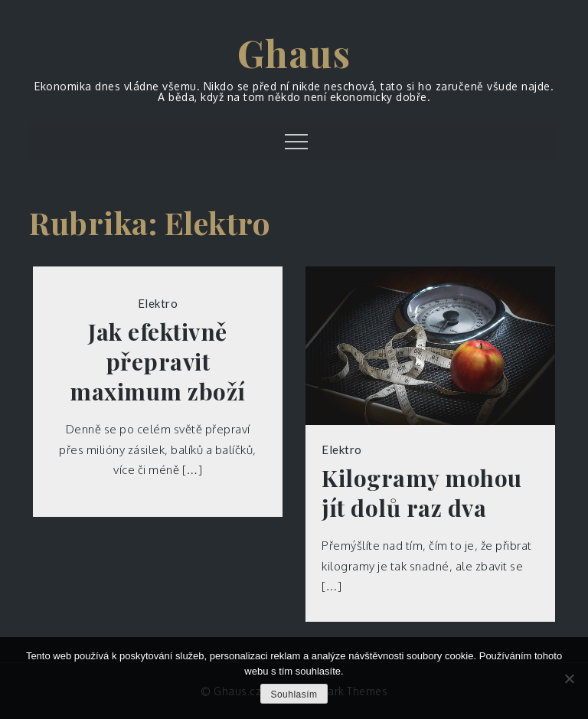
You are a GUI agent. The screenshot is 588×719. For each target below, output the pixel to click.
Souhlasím (294, 694)
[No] (569, 678)
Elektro (158, 303)
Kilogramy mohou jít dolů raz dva (422, 493)
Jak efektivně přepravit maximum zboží (158, 362)
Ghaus (294, 53)
